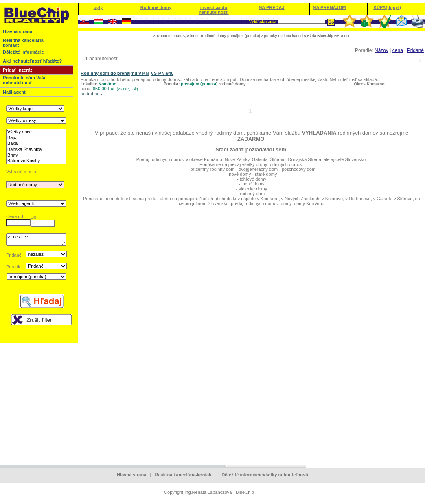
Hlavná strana (131, 477)
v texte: (36, 241)
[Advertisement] (212, 406)
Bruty (36, 155)
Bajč (36, 138)
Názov (381, 50)
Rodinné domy (156, 7)
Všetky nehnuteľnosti (285, 477)
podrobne (90, 94)
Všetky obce (36, 132)
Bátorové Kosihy (36, 161)
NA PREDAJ (271, 7)
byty (98, 7)
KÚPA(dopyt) (387, 7)
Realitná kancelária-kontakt (184, 477)
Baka (36, 144)
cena (398, 50)
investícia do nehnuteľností (214, 10)
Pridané (415, 50)
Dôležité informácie (242, 477)
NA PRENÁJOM (330, 7)
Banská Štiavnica (36, 150)
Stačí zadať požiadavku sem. (251, 149)
